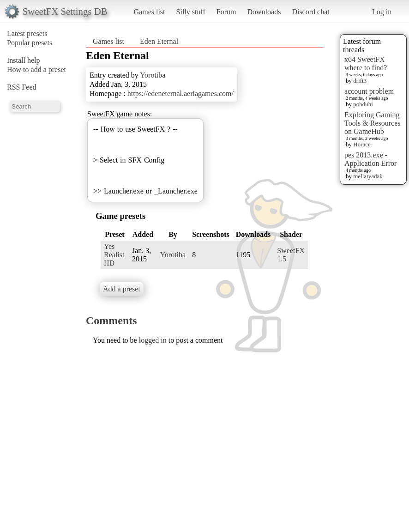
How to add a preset (36, 70)
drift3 (360, 81)
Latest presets (27, 33)
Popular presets (30, 43)
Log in (382, 12)
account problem (369, 91)
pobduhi (363, 104)
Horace (362, 144)
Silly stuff (191, 12)
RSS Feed (22, 87)
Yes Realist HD (114, 255)
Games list (150, 12)
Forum (226, 12)
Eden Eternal (159, 41)
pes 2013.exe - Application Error (370, 159)
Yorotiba (153, 75)
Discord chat (310, 12)
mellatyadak (368, 176)
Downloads (264, 12)
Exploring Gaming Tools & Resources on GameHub (373, 123)
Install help (24, 60)
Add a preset (122, 289)
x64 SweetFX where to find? (366, 63)
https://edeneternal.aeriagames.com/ (180, 94)
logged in (153, 340)
